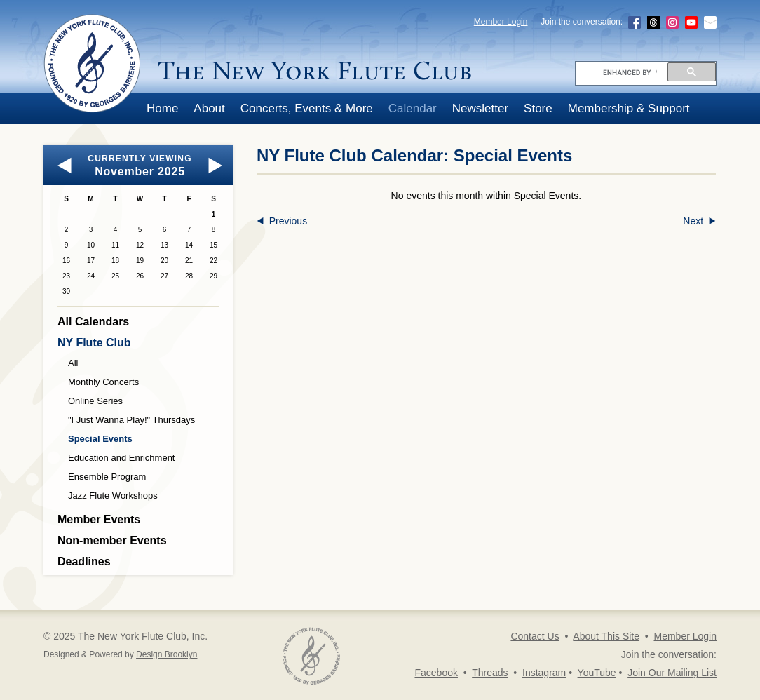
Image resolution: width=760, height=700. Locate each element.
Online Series (95, 401)
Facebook (436, 673)
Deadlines (84, 561)
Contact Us (535, 636)
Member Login (501, 22)
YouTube (597, 673)
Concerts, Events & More (307, 108)
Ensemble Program (107, 477)
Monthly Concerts (103, 382)
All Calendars (93, 322)
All (73, 363)
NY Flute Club (94, 343)
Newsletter (480, 108)
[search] (630, 72)
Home (162, 108)
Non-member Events (112, 540)
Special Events (100, 439)
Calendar (413, 108)
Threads (490, 673)
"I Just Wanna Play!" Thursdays (131, 420)
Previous (282, 221)
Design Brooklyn (167, 654)
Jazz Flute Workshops (113, 496)
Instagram (544, 673)
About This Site (606, 636)
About (209, 108)
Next (699, 221)
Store (538, 108)
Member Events (99, 519)
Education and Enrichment (121, 458)
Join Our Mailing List (672, 673)
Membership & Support (629, 108)
